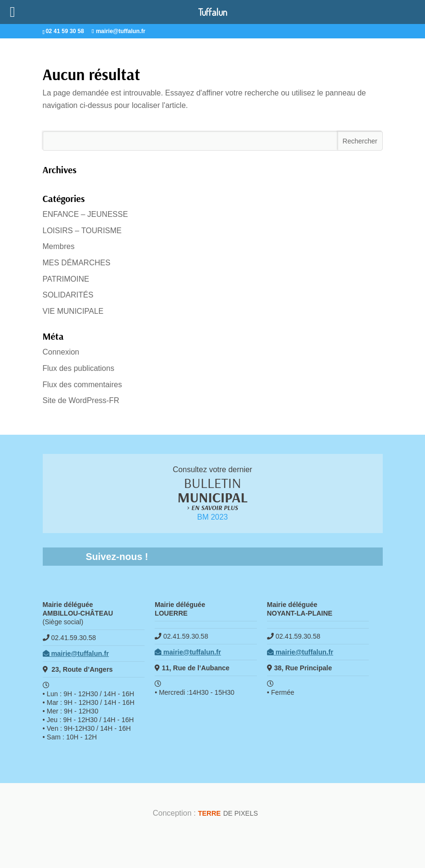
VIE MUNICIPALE (73, 311)
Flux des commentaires (82, 385)
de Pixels (228, 813)
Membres (59, 246)
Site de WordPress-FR (81, 400)
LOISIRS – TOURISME (82, 231)
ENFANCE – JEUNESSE (85, 214)
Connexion (61, 352)
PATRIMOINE (66, 279)
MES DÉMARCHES (77, 263)
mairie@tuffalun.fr (76, 654)
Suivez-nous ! (117, 557)
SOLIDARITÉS (68, 295)
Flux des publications (79, 368)
